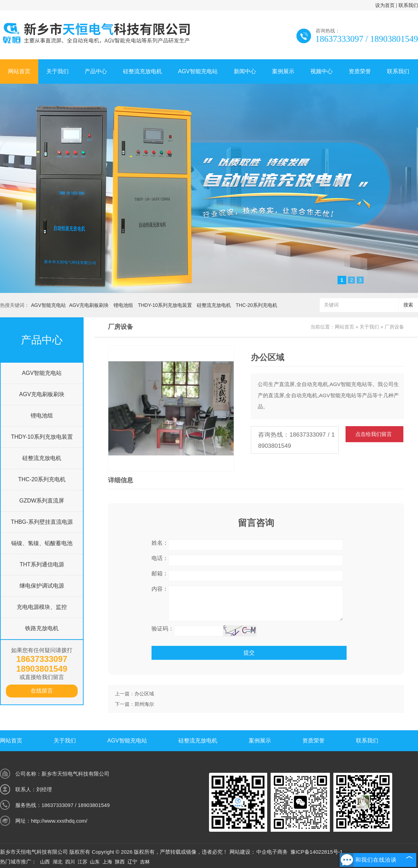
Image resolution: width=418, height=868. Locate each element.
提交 (249, 653)
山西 (45, 862)
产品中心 (96, 71)
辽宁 (132, 862)
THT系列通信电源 (42, 564)
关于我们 (57, 71)
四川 (70, 862)
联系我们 (408, 5)
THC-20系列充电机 (257, 305)
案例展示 (283, 71)
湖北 (57, 862)
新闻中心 (245, 71)
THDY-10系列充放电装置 (165, 305)
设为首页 (385, 5)
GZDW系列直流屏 (42, 501)
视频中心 (322, 71)
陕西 (120, 862)
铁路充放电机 (42, 628)
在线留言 (42, 691)
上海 (107, 862)
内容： (160, 589)
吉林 (145, 862)
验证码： (163, 629)
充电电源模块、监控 (42, 607)
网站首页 (19, 71)
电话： (160, 558)
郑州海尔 (144, 704)
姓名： (160, 543)
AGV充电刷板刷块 (89, 305)
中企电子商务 (272, 852)
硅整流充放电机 (142, 71)
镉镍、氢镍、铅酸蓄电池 (42, 543)
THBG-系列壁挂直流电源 (42, 522)
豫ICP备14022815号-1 (317, 852)
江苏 (83, 862)
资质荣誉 (360, 71)
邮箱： (160, 573)
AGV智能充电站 (198, 71)
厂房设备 (394, 327)
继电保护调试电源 (42, 586)
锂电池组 (123, 305)
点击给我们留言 (374, 434)
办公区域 (144, 694)
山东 (95, 862)
